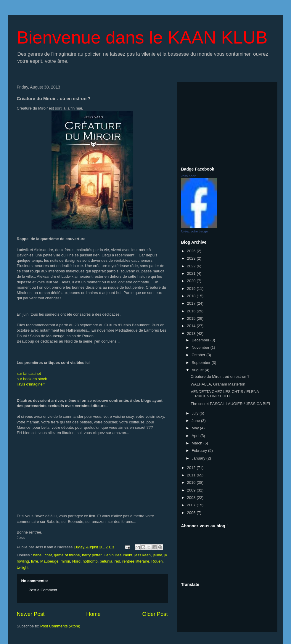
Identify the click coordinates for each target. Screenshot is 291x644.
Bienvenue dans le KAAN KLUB (142, 37)
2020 (192, 281)
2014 (192, 326)
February (200, 451)
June (196, 421)
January (199, 458)
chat (48, 555)
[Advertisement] (227, 123)
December (201, 340)
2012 (192, 468)
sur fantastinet (29, 374)
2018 (192, 296)
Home (93, 614)
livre (35, 561)
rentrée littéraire (136, 561)
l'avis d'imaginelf (31, 384)
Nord (76, 561)
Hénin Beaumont (118, 555)
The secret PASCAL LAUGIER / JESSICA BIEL (231, 404)
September (201, 363)
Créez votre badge (195, 231)
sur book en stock (32, 379)
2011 (192, 475)
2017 (192, 303)
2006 (192, 513)
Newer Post (31, 614)
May (196, 428)
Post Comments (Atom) (60, 626)
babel (38, 555)
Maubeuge (49, 561)
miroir (65, 561)
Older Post (155, 614)
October (199, 355)
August (198, 370)
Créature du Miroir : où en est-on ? (220, 376)
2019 (192, 289)
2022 (192, 266)
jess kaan (143, 555)
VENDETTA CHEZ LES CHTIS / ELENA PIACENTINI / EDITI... (225, 394)
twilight (23, 567)
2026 (192, 251)
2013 (192, 334)
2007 (192, 505)
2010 (192, 482)
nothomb (90, 561)
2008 (192, 498)
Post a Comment (43, 590)
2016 (192, 311)
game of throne (67, 555)
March (197, 443)
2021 (192, 273)
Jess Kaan (189, 176)
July (196, 413)
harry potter (92, 555)
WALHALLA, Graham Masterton (218, 384)
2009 (192, 490)
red (117, 561)
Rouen (157, 561)
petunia (106, 561)
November (201, 347)
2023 (192, 258)
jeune (157, 555)
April (196, 436)
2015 (192, 318)
